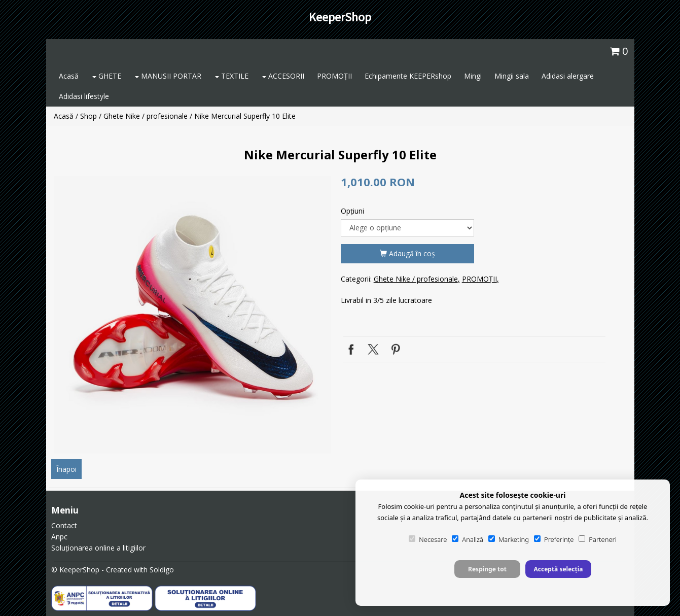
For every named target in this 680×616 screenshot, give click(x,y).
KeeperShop (340, 17)
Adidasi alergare (568, 76)
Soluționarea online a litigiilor (98, 548)
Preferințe (554, 539)
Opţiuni (352, 211)
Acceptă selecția (558, 569)
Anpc (59, 537)
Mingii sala (512, 76)
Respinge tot (487, 569)
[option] (192, 315)
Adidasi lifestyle (84, 96)
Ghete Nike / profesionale (146, 116)
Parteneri (597, 539)
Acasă (69, 76)
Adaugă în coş (407, 253)
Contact (64, 525)
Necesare (428, 539)
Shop (88, 116)
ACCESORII (283, 76)
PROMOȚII (334, 76)
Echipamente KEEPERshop (408, 76)
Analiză (468, 539)
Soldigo (162, 570)
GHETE (107, 76)
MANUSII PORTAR (168, 76)
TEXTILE (232, 76)
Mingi (473, 76)
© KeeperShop (75, 570)
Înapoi (66, 469)
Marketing (509, 539)
